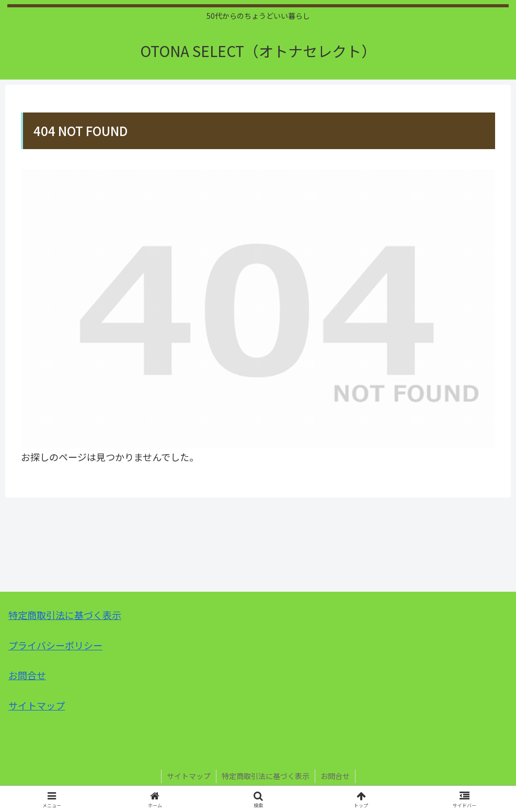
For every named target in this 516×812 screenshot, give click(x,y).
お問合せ (27, 675)
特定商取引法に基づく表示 (65, 615)
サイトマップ (37, 705)
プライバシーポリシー (55, 645)
